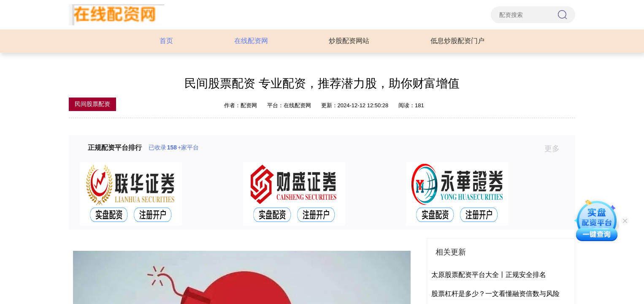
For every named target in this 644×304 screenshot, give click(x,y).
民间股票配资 (92, 104)
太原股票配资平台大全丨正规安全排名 (489, 275)
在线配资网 (251, 41)
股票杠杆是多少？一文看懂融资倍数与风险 (495, 294)
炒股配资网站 (349, 41)
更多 (556, 149)
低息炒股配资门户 (457, 41)
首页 (166, 41)
